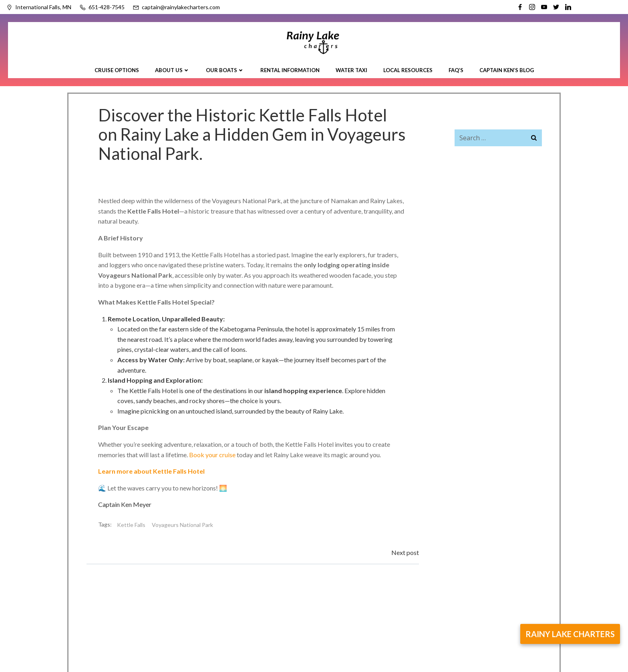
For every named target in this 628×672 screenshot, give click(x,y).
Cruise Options (117, 70)
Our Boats (225, 70)
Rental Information (290, 70)
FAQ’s (456, 70)
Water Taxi (351, 70)
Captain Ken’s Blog (507, 70)
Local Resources (408, 70)
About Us (172, 70)
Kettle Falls (132, 524)
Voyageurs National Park (183, 524)
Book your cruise (213, 454)
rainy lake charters (570, 634)
